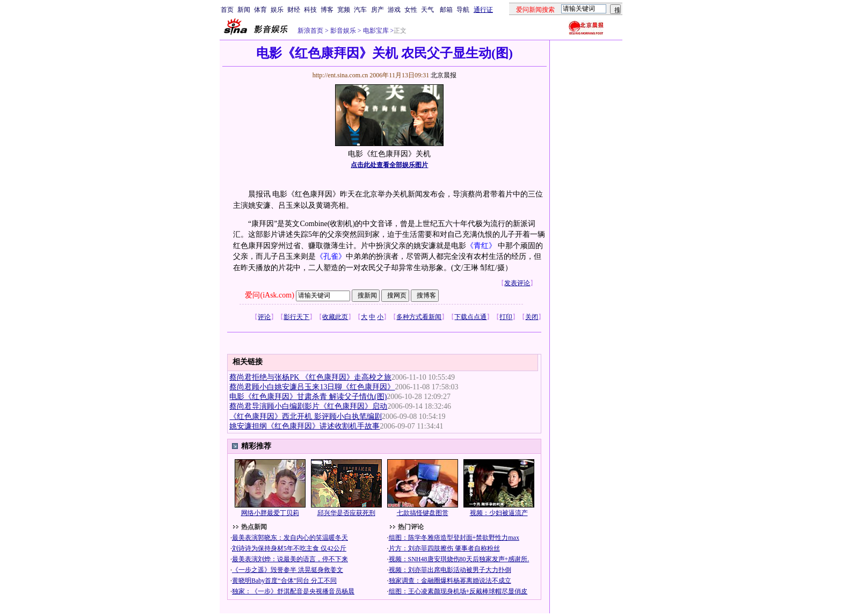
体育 (260, 10)
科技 (310, 10)
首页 (227, 10)
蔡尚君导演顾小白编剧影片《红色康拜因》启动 (308, 406)
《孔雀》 (331, 256)
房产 (378, 10)
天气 (427, 10)
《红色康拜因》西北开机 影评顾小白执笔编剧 (306, 416)
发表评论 (517, 283)
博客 (327, 10)
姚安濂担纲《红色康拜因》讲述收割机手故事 (304, 426)
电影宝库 (375, 31)
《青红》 (482, 246)
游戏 (394, 10)
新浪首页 (310, 31)
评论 (264, 317)
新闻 (244, 10)
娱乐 (277, 10)
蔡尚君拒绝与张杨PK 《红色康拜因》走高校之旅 (310, 377)
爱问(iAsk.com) (269, 295)
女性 (411, 10)
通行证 (483, 10)
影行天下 (296, 317)
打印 (506, 317)
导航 (463, 10)
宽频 (344, 10)
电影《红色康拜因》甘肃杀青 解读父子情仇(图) (308, 397)
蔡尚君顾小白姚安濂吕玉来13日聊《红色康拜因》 (312, 387)
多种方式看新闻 (419, 317)
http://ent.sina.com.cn (341, 75)
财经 (294, 10)
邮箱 (446, 10)
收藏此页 (335, 317)
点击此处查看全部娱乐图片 (389, 165)
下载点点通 (470, 317)
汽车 (360, 10)
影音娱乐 (343, 31)
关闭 (532, 317)
